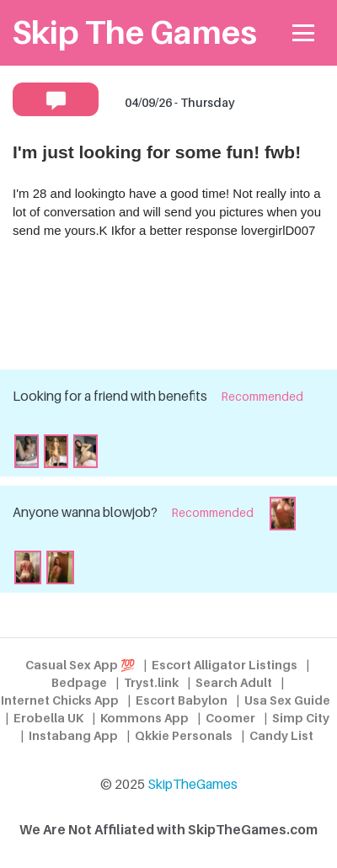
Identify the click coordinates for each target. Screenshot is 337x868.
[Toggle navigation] (304, 33)
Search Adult (234, 682)
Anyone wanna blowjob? (85, 512)
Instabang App (73, 735)
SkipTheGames (193, 784)
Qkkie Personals (184, 735)
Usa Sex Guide (287, 700)
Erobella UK (48, 718)
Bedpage (79, 682)
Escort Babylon (182, 700)
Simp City (301, 718)
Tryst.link (151, 682)
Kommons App (144, 718)
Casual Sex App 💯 (80, 665)
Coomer (230, 718)
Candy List (281, 735)
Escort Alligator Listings (225, 665)
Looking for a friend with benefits (110, 396)
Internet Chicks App (60, 700)
